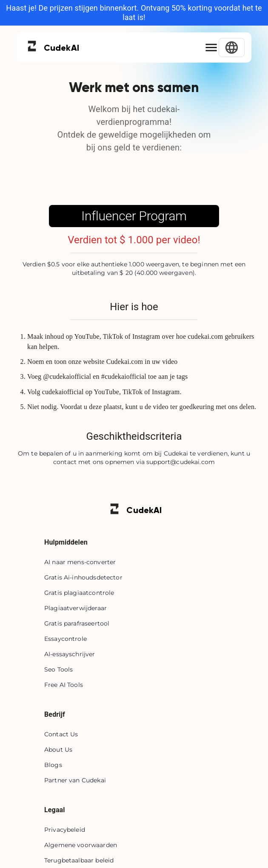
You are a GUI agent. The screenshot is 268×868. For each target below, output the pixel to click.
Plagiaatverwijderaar (76, 608)
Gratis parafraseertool (77, 623)
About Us (58, 750)
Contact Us (61, 734)
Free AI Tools (64, 685)
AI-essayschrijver (70, 654)
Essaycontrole (66, 639)
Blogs (53, 765)
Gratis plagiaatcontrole (79, 593)
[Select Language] (232, 48)
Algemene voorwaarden (81, 845)
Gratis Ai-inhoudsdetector (83, 577)
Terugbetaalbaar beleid (79, 860)
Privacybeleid (65, 830)
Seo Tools (58, 669)
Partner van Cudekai (75, 780)
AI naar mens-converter (80, 562)
